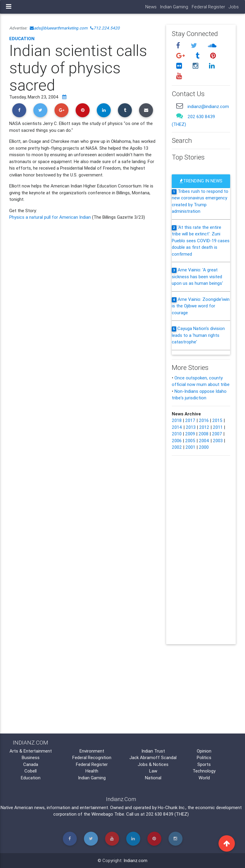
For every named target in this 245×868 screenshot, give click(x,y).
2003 (218, 441)
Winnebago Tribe (108, 814)
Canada (31, 764)
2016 (204, 420)
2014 (177, 427)
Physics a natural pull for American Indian (51, 217)
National (153, 778)
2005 (190, 441)
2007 (217, 434)
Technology (204, 771)
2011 (218, 427)
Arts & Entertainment (31, 751)
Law (153, 771)
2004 (204, 441)
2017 (190, 420)
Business (31, 757)
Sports (204, 764)
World (204, 778)
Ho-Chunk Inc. (172, 807)
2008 (203, 434)
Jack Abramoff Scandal (153, 757)
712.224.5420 (105, 28)
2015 (217, 420)
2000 (204, 447)
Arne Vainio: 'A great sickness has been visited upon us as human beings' (197, 276)
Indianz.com (135, 860)
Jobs (234, 7)
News (151, 7)
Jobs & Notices (153, 764)
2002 (177, 447)
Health (92, 771)
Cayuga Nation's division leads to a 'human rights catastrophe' (198, 335)
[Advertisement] (83, 272)
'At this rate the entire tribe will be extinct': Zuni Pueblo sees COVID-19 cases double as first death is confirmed (201, 241)
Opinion (204, 751)
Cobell (31, 771)
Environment (92, 751)
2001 (190, 447)
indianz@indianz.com (208, 106)
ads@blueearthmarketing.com (59, 28)
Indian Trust (153, 751)
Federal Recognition (92, 757)
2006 (177, 441)
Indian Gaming (174, 7)
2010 (177, 434)
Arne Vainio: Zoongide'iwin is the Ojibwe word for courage (201, 306)
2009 (190, 434)
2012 (204, 427)
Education (22, 39)
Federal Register (208, 7)
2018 (177, 420)
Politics (204, 757)
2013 (191, 427)
